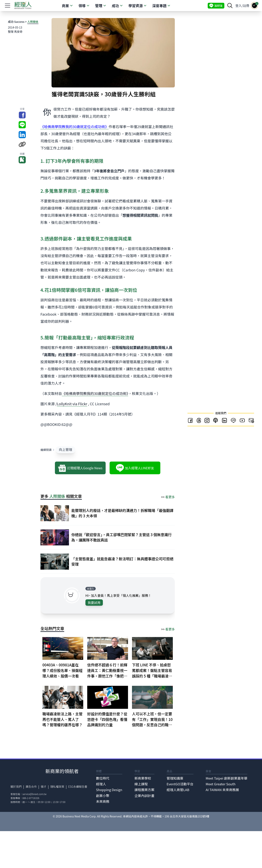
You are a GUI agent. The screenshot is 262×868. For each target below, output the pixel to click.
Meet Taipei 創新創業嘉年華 (227, 778)
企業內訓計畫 (144, 796)
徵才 (44, 787)
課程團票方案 (144, 790)
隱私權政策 (57, 787)
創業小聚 (103, 796)
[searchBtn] (230, 6)
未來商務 (103, 801)
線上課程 (141, 784)
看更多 (170, 497)
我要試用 (94, 603)
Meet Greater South (221, 784)
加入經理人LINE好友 (135, 468)
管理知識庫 (175, 778)
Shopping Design (109, 790)
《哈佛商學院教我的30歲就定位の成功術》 (95, 393)
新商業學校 (143, 778)
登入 (239, 6)
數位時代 (103, 778)
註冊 (246, 6)
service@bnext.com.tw (34, 794)
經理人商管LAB (178, 790)
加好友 (216, 6)
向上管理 (65, 449)
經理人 (101, 784)
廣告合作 (31, 787)
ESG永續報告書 (78, 787)
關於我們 (16, 787)
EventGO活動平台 (180, 784)
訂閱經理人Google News (80, 468)
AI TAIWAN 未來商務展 (222, 790)
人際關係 (33, 22)
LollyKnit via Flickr (72, 404)
